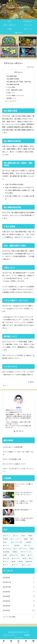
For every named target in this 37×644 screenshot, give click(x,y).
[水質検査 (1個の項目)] (7, 552)
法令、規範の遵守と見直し (15, 90)
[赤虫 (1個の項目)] (25, 558)
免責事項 (27, 635)
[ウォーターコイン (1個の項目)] (28, 552)
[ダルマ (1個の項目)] (6, 562)
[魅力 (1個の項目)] (24, 555)
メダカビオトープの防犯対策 (13, 447)
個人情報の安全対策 (13, 84)
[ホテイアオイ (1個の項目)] (16, 558)
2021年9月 (18, 592)
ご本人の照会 (11, 87)
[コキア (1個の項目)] (31, 555)
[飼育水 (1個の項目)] (16, 552)
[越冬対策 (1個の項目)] (30, 562)
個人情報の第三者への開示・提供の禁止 (19, 82)
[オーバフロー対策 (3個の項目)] (18, 542)
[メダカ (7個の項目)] (17, 536)
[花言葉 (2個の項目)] (18, 545)
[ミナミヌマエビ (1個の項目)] (28, 565)
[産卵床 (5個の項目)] (6, 539)
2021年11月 (18, 582)
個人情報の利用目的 (13, 79)
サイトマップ (18, 638)
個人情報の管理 (12, 76)
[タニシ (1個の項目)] (7, 565)
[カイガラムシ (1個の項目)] (24, 549)
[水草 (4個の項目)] (6, 542)
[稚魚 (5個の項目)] (31, 536)
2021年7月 (18, 601)
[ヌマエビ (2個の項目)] (29, 545)
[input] (18, 617)
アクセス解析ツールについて (16, 95)
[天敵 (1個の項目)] (14, 562)
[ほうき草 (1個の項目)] (7, 558)
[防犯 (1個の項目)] (32, 549)
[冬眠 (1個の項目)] (22, 562)
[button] (33, 617)
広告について (11, 93)
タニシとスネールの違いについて (14, 464)
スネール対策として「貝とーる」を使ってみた (18, 453)
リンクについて (12, 101)
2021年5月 (18, 610)
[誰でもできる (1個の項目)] (15, 555)
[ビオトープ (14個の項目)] (7, 536)
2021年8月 (18, 596)
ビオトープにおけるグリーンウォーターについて (18, 470)
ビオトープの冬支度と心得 (12, 459)
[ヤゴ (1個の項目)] (16, 549)
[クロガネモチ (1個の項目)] (7, 549)
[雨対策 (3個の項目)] (30, 542)
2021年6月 (18, 606)
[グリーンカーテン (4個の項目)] (16, 539)
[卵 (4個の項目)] (32, 539)
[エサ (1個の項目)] (32, 558)
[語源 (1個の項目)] (6, 555)
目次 (16, 72)
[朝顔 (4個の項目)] (26, 539)
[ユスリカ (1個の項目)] (16, 565)
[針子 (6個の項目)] (24, 536)
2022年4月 (18, 578)
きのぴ (18, 407)
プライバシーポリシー (10, 635)
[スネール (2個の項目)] (8, 545)
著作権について (12, 98)
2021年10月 (18, 587)
